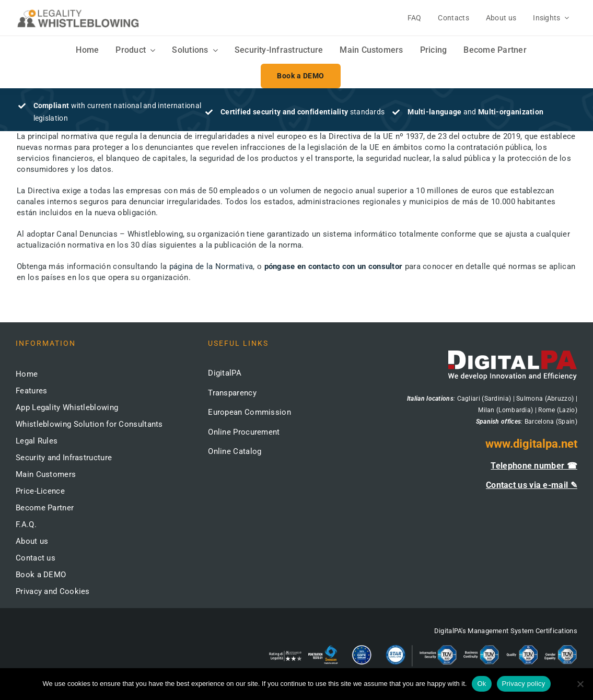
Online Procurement (244, 432)
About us (32, 541)
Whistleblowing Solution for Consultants (89, 424)
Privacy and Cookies (53, 591)
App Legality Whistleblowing (67, 407)
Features (31, 391)
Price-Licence (40, 491)
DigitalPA (225, 373)
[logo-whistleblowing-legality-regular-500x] (78, 11)
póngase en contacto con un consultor (334, 266)
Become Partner (45, 508)
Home (27, 374)
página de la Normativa (211, 266)
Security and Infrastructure (64, 458)
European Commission (249, 412)
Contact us (36, 558)
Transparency (232, 393)
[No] (580, 684)
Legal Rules (37, 441)
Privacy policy (524, 684)
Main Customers (46, 474)
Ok (481, 684)
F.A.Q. (26, 524)
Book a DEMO (41, 575)
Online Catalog (235, 451)
